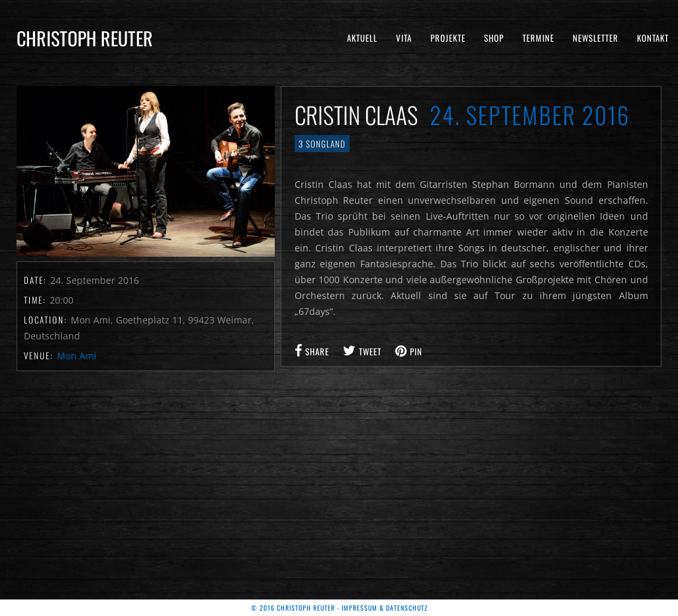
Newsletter (596, 38)
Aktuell (362, 38)
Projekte (448, 38)
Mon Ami (77, 356)
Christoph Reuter (85, 38)
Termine (538, 38)
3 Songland (322, 144)
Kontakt (653, 38)
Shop (494, 38)
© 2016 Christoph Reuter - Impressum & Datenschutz (339, 608)
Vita (404, 38)
